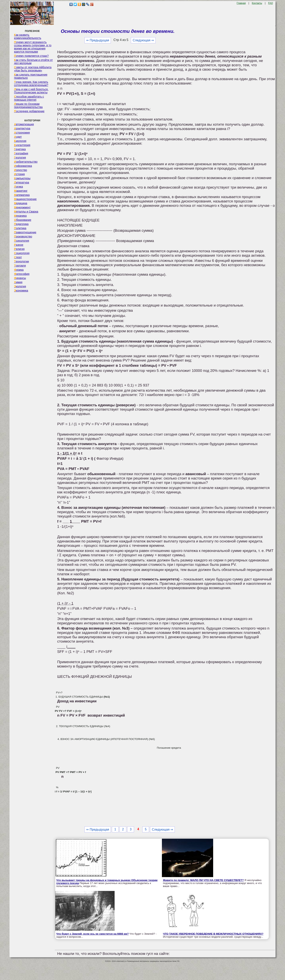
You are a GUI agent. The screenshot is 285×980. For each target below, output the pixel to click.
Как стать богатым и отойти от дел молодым (33, 62)
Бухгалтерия (22, 145)
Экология (20, 286)
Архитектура (22, 128)
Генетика (20, 149)
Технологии (21, 261)
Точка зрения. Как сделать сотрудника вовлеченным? (31, 84)
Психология (22, 241)
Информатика (23, 166)
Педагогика (21, 224)
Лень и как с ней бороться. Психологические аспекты (31, 91)
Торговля (20, 266)
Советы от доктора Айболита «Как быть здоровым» (33, 69)
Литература (22, 182)
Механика (20, 216)
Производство (23, 236)
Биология (20, 141)
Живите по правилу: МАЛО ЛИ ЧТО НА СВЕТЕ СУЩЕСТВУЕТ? (203, 880)
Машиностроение (25, 199)
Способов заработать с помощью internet (29, 98)
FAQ (271, 3)
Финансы (20, 278)
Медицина (21, 203)
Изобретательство (26, 162)
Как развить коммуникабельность (28, 36)
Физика (19, 270)
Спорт (18, 257)
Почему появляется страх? (31, 56)
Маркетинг (21, 191)
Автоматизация (24, 124)
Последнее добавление (29, 111)
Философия (22, 274)
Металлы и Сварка (26, 212)
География (21, 153)
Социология (22, 253)
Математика (22, 195)
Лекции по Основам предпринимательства (28, 105)
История (19, 174)
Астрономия (22, 133)
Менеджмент (22, 207)
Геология (20, 158)
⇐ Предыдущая (98, 40)
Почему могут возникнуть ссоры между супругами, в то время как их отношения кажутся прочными (33, 47)
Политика (20, 228)
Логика (19, 187)
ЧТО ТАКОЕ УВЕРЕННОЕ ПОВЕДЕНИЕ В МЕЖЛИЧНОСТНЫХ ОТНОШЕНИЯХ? (213, 934)
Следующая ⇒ (143, 40)
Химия (18, 282)
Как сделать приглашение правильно (31, 76)
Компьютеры (22, 178)
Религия (19, 249)
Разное (19, 245)
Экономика (21, 291)
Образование (23, 220)
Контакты (257, 3)
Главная (241, 3)
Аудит (18, 137)
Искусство (21, 170)
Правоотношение (25, 232)
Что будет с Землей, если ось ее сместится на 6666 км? (92, 934)
